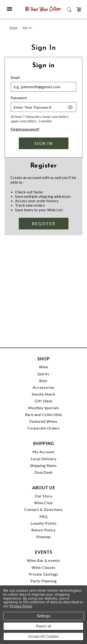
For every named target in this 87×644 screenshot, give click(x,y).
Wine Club (43, 503)
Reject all (44, 626)
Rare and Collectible (43, 414)
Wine (44, 367)
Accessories (44, 387)
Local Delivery (44, 459)
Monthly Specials (44, 408)
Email (15, 77)
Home (13, 28)
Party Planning (44, 581)
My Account (43, 452)
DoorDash (43, 472)
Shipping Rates (43, 465)
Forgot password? (25, 129)
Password (19, 98)
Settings (44, 616)
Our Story (44, 496)
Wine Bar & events (43, 560)
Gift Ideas (44, 401)
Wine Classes (43, 567)
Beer (43, 381)
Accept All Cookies (43, 636)
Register (44, 224)
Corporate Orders (44, 428)
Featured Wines (43, 421)
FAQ (43, 516)
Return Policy (43, 530)
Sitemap (43, 537)
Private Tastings (43, 574)
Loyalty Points (44, 523)
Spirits (43, 374)
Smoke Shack (44, 394)
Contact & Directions (43, 509)
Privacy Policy (21, 606)
